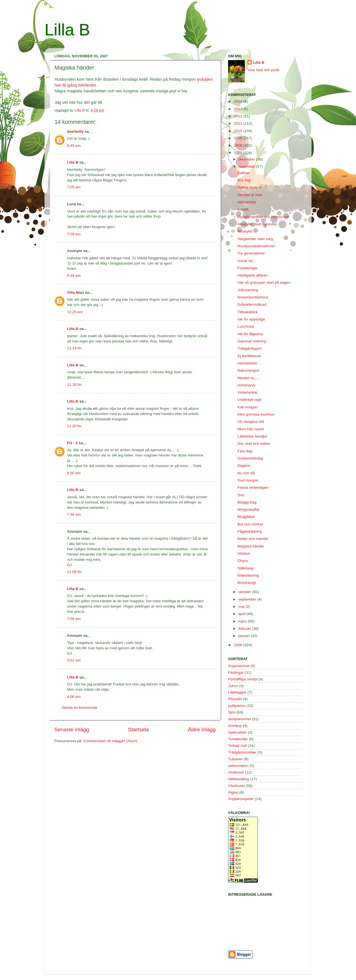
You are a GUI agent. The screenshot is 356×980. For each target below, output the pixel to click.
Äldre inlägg (202, 730)
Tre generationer (251, 253)
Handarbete (247, 363)
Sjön (232, 712)
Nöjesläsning (248, 575)
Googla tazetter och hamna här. (264, 217)
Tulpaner (235, 759)
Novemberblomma (253, 297)
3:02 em (74, 660)
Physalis (235, 699)
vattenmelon (238, 766)
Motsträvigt (247, 583)
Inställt (243, 209)
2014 (239, 101)
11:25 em (75, 312)
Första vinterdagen (253, 487)
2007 (239, 153)
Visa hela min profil (263, 70)
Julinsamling (248, 290)
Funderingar (248, 268)
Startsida (138, 730)
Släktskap (246, 568)
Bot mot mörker (250, 524)
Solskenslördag (250, 458)
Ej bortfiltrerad (249, 356)
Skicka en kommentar (80, 708)
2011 (239, 123)
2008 (239, 145)
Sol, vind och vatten (254, 444)
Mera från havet (251, 429)
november (247, 166)
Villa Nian (76, 292)
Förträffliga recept (243, 679)
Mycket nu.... (248, 378)
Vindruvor (236, 772)
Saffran (243, 173)
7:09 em (74, 234)
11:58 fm (74, 572)
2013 (239, 109)
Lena (71, 204)
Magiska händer (251, 546)
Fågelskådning (250, 531)
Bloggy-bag (247, 502)
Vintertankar (248, 392)
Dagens (244, 466)
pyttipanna (237, 706)
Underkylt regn (250, 400)
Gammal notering (252, 341)
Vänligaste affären (253, 275)
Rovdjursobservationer (256, 246)
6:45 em (74, 146)
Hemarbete (247, 202)
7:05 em (74, 187)
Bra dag (244, 180)
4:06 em (74, 697)
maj (242, 607)
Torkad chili (238, 746)
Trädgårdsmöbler (242, 752)
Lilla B (67, 30)
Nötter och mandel (253, 539)
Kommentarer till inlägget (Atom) (110, 741)
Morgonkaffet (249, 509)
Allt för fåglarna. (251, 334)
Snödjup (235, 726)
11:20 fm (74, 426)
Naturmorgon (249, 370)
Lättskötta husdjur (252, 436)
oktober (245, 592)
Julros (233, 686)
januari (244, 636)
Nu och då (246, 473)
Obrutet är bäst (250, 195)
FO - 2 (72, 443)
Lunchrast (246, 326)
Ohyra (243, 561)
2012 (239, 116)
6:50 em (74, 473)
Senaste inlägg (72, 730)
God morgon (248, 480)
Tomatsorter (238, 739)
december (247, 159)
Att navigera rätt (251, 422)
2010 (239, 131)
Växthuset (236, 786)
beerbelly (75, 131)
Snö (241, 495)
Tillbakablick (248, 312)
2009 (239, 138)
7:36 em (74, 514)
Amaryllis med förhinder (257, 224)
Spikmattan (238, 732)
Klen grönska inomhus (256, 414)
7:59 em (74, 619)
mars (243, 621)
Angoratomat (239, 666)
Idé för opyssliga (251, 319)
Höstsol (244, 553)
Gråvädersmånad (252, 304)
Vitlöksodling (239, 779)
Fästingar (236, 672)
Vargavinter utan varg (255, 239)
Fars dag (245, 451)
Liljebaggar (237, 692)
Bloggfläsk (246, 517)
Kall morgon (248, 407)
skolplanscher (240, 719)
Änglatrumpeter (241, 799)
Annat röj (245, 261)
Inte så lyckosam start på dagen (264, 282)
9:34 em (74, 276)
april (242, 614)
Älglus (233, 792)
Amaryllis (245, 231)
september (248, 599)
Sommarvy (247, 385)
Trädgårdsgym (250, 348)
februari (245, 629)
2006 (239, 645)
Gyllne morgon (250, 187)
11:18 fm (74, 348)
